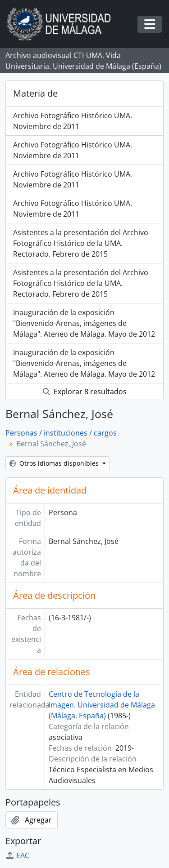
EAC (17, 855)
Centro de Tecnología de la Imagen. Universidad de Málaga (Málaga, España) (102, 705)
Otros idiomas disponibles (55, 463)
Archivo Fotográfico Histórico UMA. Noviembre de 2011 (73, 121)
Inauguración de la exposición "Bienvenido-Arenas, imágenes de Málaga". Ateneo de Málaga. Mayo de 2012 (84, 323)
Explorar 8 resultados (85, 392)
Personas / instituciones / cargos (61, 433)
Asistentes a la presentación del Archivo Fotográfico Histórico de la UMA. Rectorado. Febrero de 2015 (81, 243)
